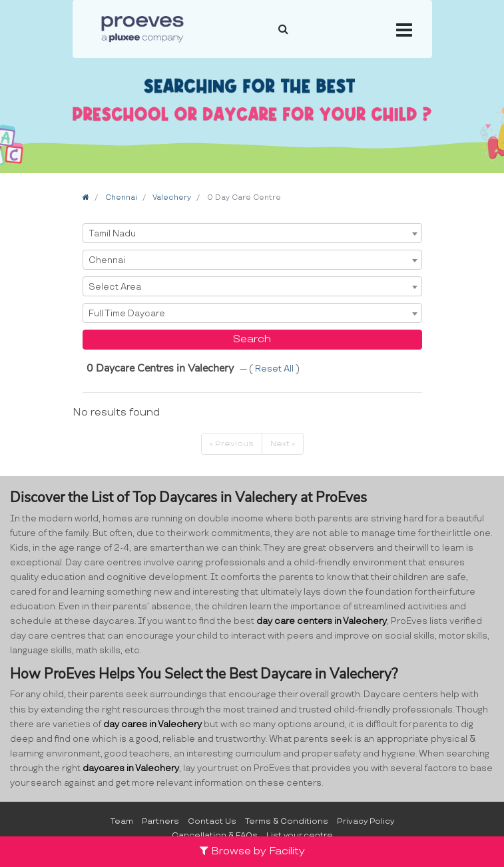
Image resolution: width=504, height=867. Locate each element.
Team (122, 821)
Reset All (275, 369)
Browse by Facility (252, 851)
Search (252, 339)
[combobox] (252, 233)
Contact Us (212, 821)
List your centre (300, 835)
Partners (160, 821)
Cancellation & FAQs (215, 835)
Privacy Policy (366, 821)
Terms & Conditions (287, 821)
